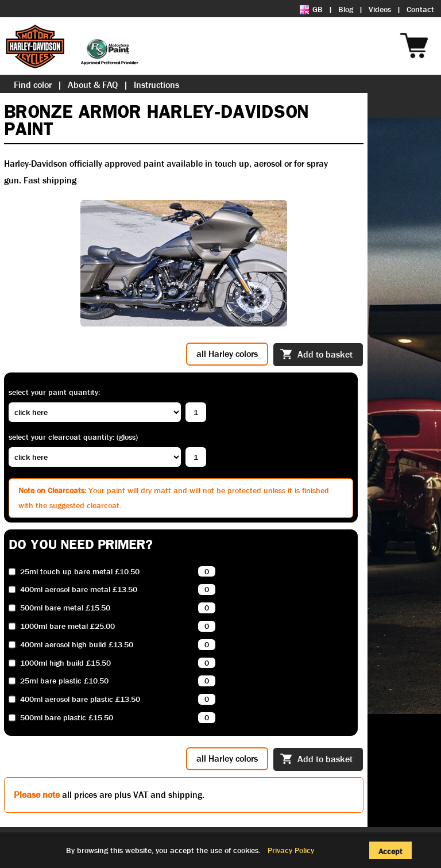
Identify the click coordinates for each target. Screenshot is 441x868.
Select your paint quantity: (54, 392)
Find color (33, 85)
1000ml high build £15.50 (65, 663)
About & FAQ (93, 85)
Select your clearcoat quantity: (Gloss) (73, 437)
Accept (390, 851)
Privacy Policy (291, 850)
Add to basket (316, 355)
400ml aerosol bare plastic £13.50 (80, 699)
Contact (420, 9)
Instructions (156, 85)
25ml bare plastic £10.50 (64, 681)
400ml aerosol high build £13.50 (77, 645)
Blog (346, 9)
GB (311, 9)
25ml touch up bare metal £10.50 (80, 572)
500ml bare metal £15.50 (65, 608)
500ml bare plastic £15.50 (67, 718)
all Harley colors (227, 354)
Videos (380, 9)
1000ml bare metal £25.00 (67, 626)
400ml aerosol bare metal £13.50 (79, 589)
